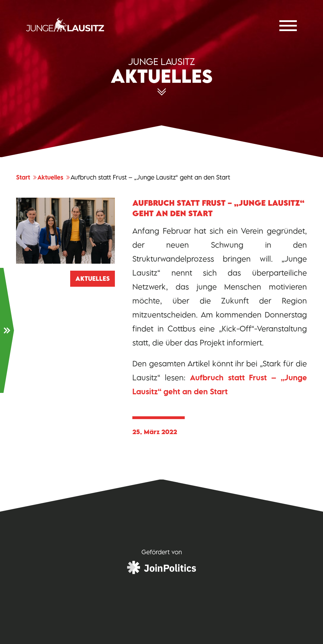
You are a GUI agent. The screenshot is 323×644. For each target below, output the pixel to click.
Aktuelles (54, 177)
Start (27, 177)
